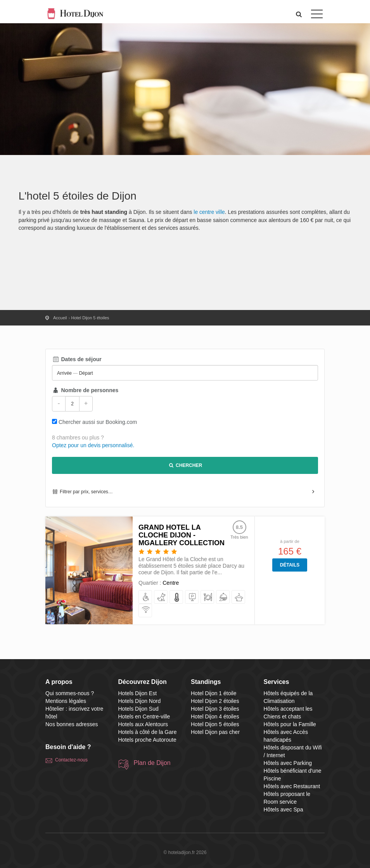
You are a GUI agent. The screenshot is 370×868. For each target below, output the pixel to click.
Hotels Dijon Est (138, 693)
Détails (290, 565)
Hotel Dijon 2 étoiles (215, 701)
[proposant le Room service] (223, 597)
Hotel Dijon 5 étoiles (215, 724)
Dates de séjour (77, 359)
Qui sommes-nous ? (70, 693)
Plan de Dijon (152, 763)
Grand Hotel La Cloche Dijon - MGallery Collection (182, 535)
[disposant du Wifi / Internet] (146, 611)
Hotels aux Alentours (143, 724)
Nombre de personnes (85, 390)
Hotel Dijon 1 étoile (214, 693)
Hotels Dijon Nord (140, 701)
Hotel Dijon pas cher (215, 732)
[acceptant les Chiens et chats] (161, 597)
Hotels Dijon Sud (138, 709)
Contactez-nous (71, 760)
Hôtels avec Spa (284, 809)
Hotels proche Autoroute (147, 740)
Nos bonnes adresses (72, 724)
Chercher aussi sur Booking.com (98, 422)
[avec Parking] (192, 597)
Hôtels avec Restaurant (292, 786)
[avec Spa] (239, 597)
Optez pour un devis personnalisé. (93, 445)
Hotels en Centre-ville (144, 716)
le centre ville (209, 212)
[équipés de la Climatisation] (177, 597)
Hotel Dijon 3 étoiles (215, 709)
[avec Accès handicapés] (146, 597)
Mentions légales (66, 701)
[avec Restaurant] (208, 597)
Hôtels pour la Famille (290, 724)
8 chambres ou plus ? (78, 437)
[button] (299, 14)
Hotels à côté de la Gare (148, 732)
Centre (171, 583)
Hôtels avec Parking (288, 763)
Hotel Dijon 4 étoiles (215, 716)
